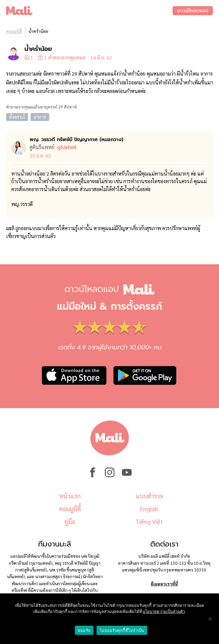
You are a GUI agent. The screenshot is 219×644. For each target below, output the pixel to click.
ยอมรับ (84, 630)
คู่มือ (70, 521)
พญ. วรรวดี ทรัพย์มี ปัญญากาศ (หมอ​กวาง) (77, 140)
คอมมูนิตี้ (14, 31)
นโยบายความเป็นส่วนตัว (164, 612)
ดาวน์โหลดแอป (193, 11)
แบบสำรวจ (149, 496)
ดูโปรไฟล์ (67, 148)
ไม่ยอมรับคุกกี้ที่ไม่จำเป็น (122, 630)
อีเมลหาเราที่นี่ (164, 584)
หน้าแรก (70, 496)
